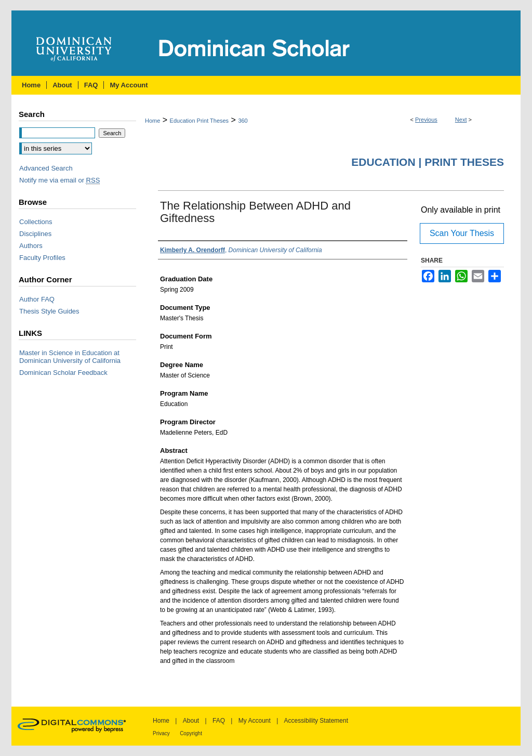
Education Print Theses (199, 121)
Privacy (161, 733)
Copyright (191, 733)
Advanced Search (46, 168)
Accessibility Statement (316, 721)
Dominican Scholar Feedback (63, 373)
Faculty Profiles (42, 258)
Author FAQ (37, 299)
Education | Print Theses (428, 162)
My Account (255, 721)
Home (152, 121)
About (191, 721)
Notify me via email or (59, 180)
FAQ (219, 721)
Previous (426, 120)
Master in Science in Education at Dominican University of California (70, 357)
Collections (36, 222)
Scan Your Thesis (462, 233)
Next (461, 120)
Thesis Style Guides (49, 311)
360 (243, 121)
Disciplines (35, 234)
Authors (31, 246)
